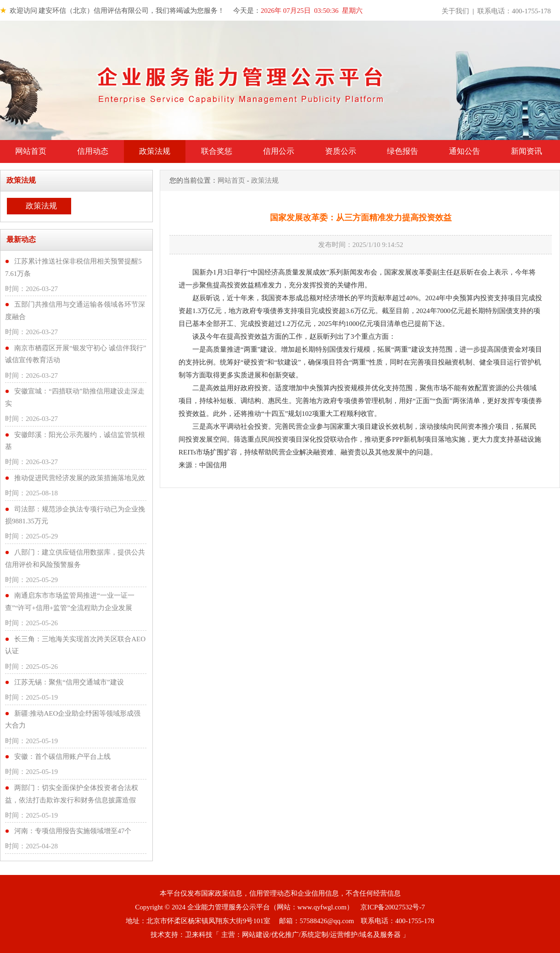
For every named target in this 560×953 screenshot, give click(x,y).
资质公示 (341, 151)
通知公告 (465, 151)
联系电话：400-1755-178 (514, 11)
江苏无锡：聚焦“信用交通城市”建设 (69, 682)
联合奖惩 (217, 151)
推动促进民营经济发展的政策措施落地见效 (80, 478)
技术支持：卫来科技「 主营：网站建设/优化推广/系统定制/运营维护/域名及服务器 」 (280, 935)
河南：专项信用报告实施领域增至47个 (73, 831)
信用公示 (279, 151)
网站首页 (31, 151)
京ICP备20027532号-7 (393, 907)
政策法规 (155, 151)
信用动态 (93, 151)
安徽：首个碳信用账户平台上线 (62, 757)
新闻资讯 (526, 151)
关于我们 (455, 11)
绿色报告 (403, 151)
